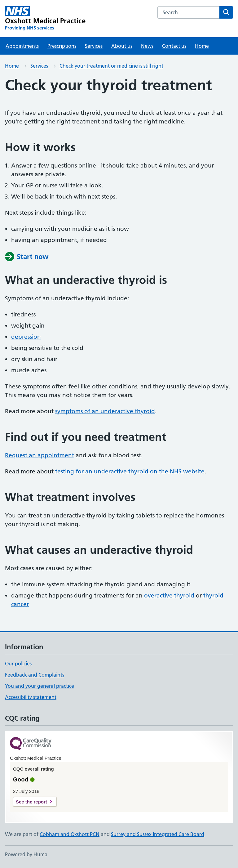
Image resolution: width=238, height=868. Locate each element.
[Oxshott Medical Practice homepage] (45, 19)
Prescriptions (62, 46)
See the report (31, 802)
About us (122, 46)
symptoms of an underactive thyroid (105, 411)
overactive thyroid (169, 595)
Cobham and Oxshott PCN (70, 834)
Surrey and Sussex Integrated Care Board (158, 834)
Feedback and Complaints (35, 675)
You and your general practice (40, 686)
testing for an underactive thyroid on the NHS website (130, 471)
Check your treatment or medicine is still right (111, 66)
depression (26, 337)
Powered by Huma (26, 854)
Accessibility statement (31, 697)
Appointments (22, 46)
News (147, 46)
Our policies (18, 664)
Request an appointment (40, 455)
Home (202, 46)
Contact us (174, 46)
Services (94, 46)
